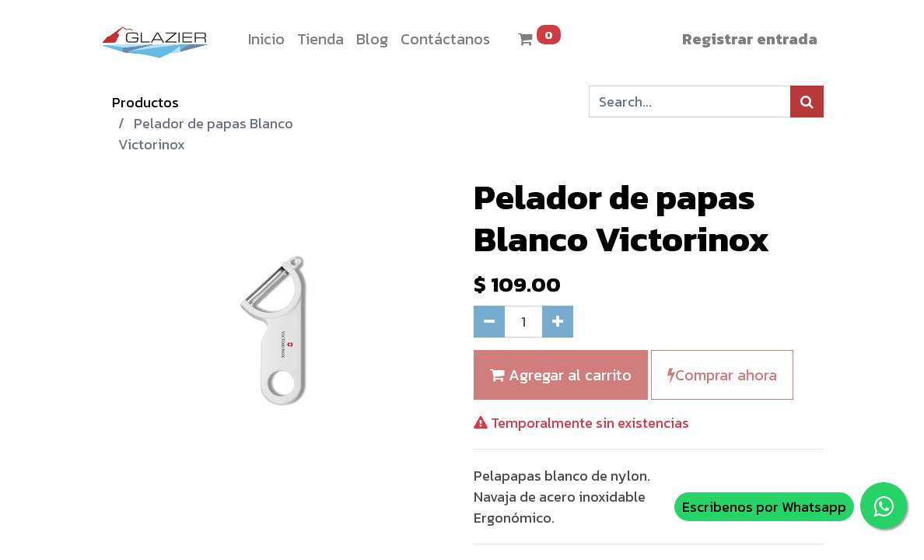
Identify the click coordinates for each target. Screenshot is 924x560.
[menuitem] (266, 39)
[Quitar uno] (489, 322)
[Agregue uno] (558, 322)
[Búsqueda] (807, 101)
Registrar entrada (750, 39)
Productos (145, 102)
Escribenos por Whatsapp (764, 507)
